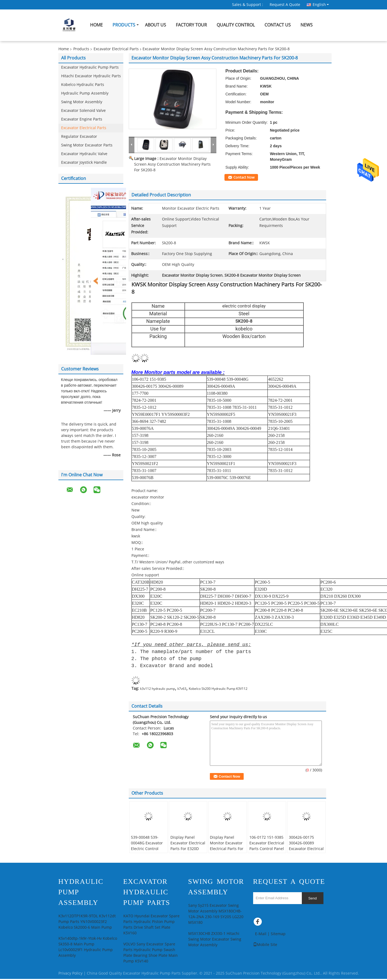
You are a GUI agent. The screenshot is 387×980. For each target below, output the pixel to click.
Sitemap (278, 935)
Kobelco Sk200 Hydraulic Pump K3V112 (218, 690)
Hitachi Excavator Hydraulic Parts (91, 76)
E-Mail (261, 935)
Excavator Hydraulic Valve (84, 154)
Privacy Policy (70, 974)
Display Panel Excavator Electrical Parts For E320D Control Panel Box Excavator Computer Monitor (188, 853)
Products (124, 25)
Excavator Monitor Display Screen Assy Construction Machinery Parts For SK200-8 (172, 164)
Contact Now (244, 178)
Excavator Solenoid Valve (83, 111)
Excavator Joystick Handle (84, 163)
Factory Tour (191, 25)
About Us (156, 25)
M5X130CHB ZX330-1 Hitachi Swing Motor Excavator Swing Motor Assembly (215, 940)
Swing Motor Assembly (82, 102)
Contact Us (278, 25)
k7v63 (182, 690)
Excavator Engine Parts (82, 119)
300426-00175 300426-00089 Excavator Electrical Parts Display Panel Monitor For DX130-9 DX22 (306, 853)
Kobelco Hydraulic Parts (83, 85)
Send (312, 899)
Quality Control (236, 25)
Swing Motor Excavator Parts (87, 145)
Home (96, 25)
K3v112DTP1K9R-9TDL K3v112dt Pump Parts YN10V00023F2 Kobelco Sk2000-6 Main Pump (87, 923)
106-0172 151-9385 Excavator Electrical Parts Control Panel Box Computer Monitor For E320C (267, 850)
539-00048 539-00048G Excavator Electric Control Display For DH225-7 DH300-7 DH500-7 (148, 850)
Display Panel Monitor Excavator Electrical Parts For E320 (227, 847)
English (321, 5)
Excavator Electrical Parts (116, 49)
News (307, 25)
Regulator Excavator (79, 137)
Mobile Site (265, 946)
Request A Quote (285, 5)
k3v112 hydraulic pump (158, 690)
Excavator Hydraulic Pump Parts (90, 67)
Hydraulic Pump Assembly (85, 93)
